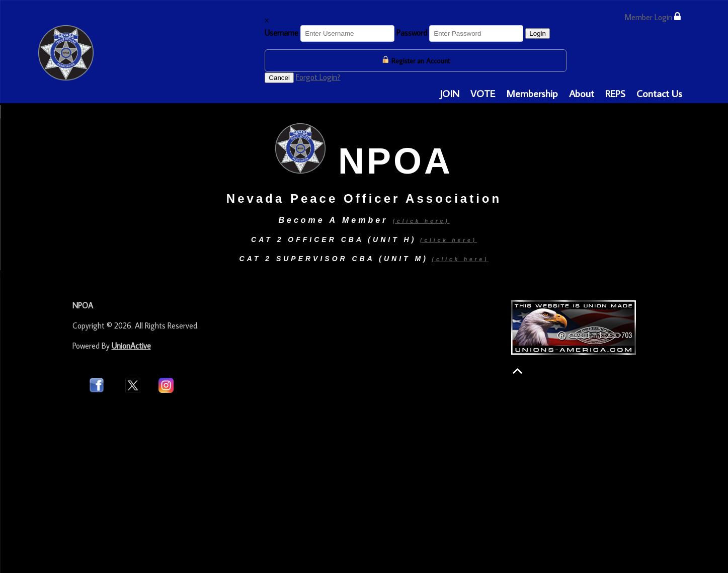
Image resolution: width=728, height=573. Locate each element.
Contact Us (659, 93)
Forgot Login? (318, 77)
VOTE (483, 93)
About (582, 93)
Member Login (653, 17)
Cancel (279, 78)
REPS (615, 93)
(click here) (449, 240)
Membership (532, 93)
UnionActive (131, 346)
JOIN (450, 93)
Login (538, 33)
